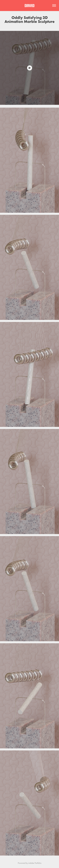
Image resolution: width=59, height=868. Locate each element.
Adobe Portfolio (35, 863)
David (29, 6)
